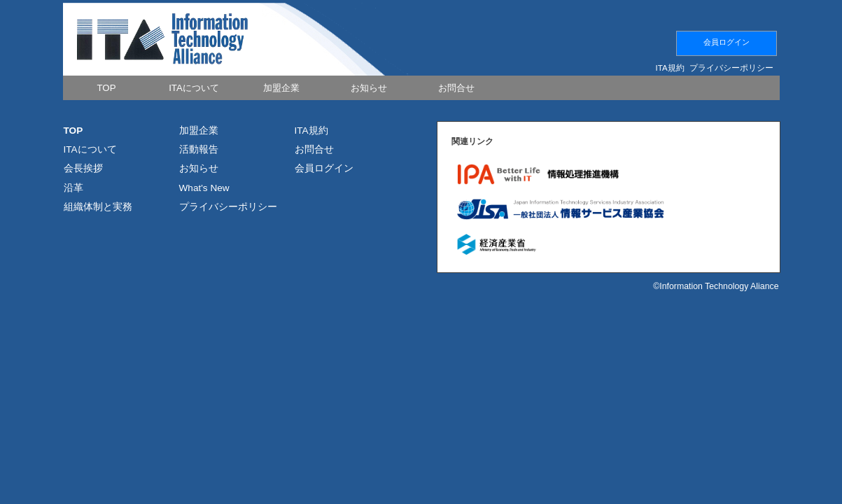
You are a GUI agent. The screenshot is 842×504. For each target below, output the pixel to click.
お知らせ (199, 168)
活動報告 (199, 149)
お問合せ (314, 149)
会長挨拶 (83, 168)
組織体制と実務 (98, 207)
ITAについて (90, 149)
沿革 (73, 188)
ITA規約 (670, 68)
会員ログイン (727, 42)
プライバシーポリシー (731, 68)
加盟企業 (199, 131)
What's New (204, 188)
